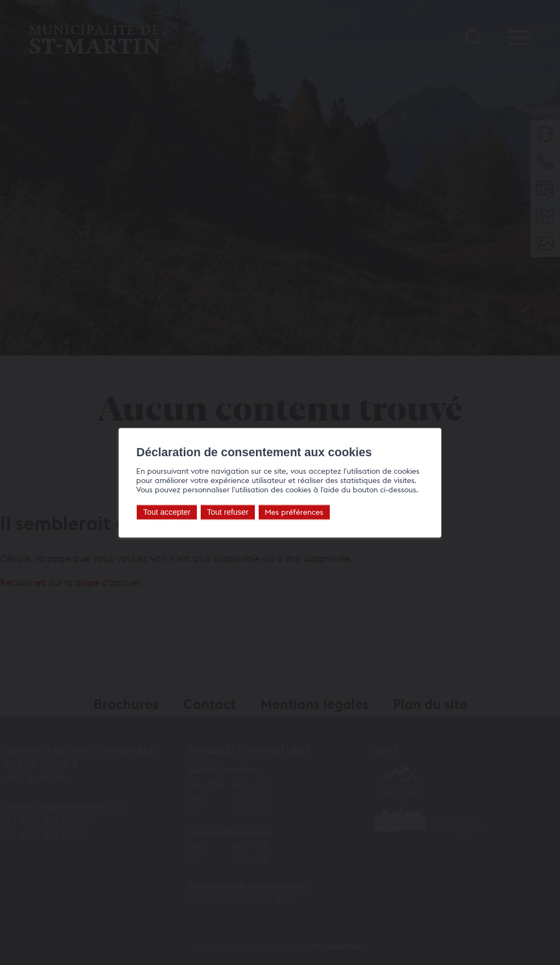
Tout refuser (221, 512)
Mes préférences (287, 512)
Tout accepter (160, 512)
